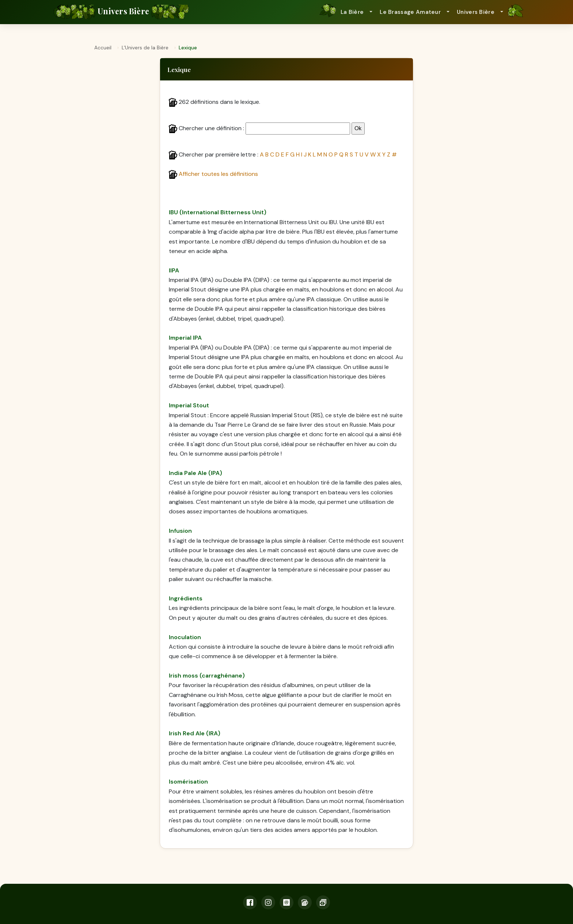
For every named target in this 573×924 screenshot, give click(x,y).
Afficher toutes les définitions (218, 174)
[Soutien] (323, 902)
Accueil (103, 48)
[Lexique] (305, 902)
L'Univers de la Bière (145, 48)
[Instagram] (268, 902)
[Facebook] (250, 902)
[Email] (286, 902)
